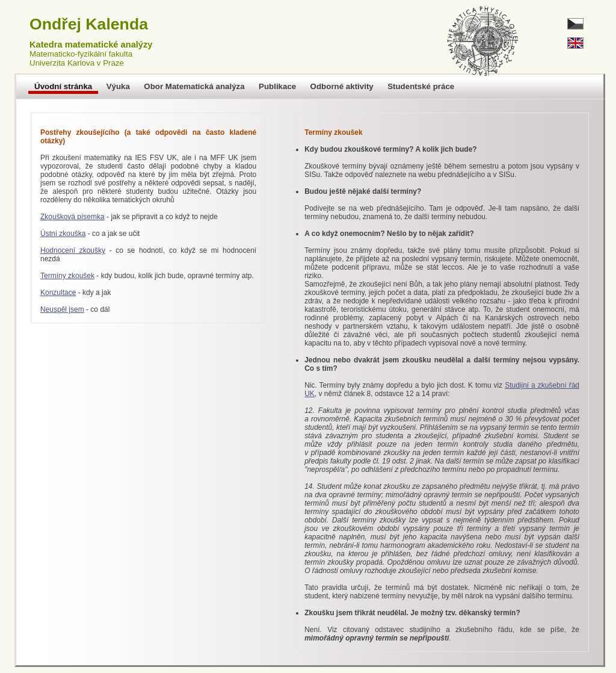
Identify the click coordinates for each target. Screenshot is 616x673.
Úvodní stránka (63, 86)
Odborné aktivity (342, 86)
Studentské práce (421, 86)
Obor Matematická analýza (194, 86)
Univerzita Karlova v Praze (77, 63)
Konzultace (58, 293)
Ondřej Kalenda (89, 24)
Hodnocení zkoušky (73, 250)
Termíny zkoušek (67, 276)
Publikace (277, 86)
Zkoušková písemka (72, 217)
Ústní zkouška (63, 234)
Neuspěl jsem (62, 309)
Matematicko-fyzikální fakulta (81, 54)
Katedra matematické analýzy (91, 45)
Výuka (118, 86)
